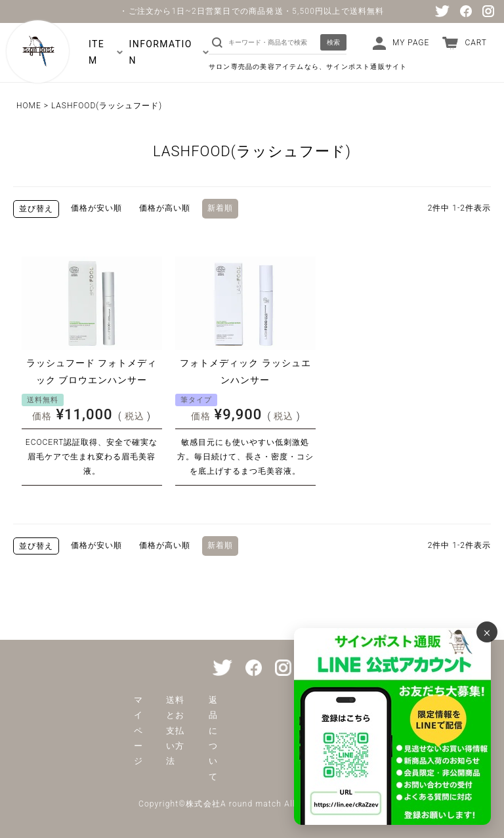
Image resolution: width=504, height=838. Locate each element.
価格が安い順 (96, 208)
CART (476, 43)
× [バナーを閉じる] (487, 632)
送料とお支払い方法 (175, 731)
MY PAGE (411, 43)
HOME (29, 106)
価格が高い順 (165, 208)
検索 (333, 42)
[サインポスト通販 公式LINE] (392, 726)
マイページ (138, 731)
